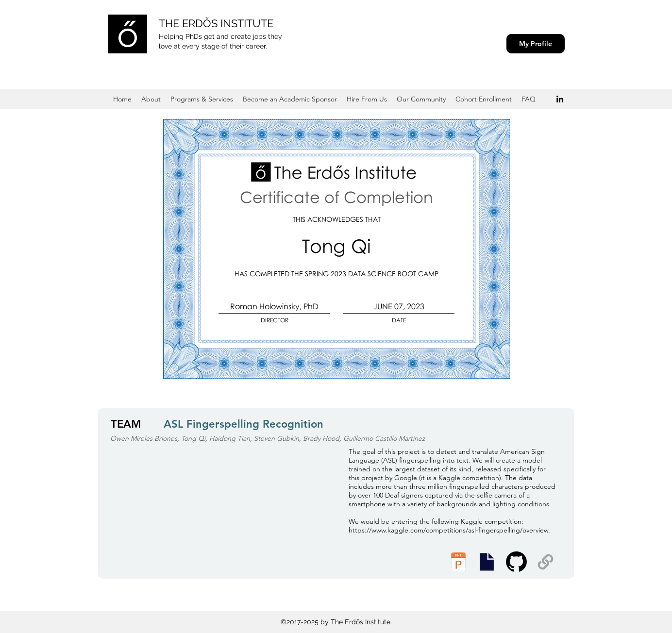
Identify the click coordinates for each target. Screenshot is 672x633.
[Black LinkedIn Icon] (560, 99)
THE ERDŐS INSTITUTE (216, 23)
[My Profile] (536, 44)
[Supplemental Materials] (546, 562)
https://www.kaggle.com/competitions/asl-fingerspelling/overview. (449, 530)
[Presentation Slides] (487, 562)
